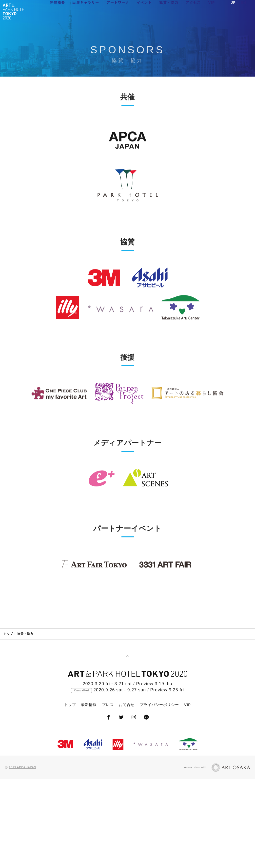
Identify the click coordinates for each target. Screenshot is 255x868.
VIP (212, 11)
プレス (108, 794)
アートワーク (118, 11)
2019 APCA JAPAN (22, 856)
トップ (8, 723)
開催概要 (58, 11)
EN (243, 11)
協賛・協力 (169, 11)
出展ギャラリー (86, 11)
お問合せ (127, 794)
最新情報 (89, 794)
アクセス (193, 11)
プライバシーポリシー (159, 794)
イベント (144, 11)
